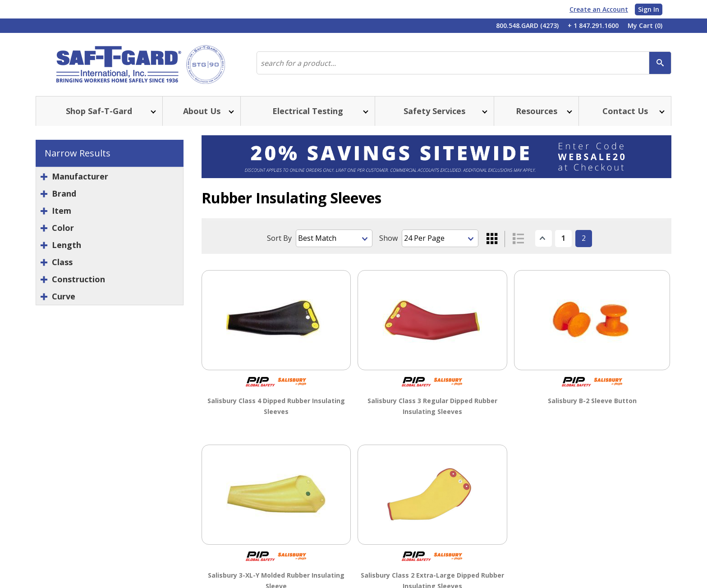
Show (388, 238)
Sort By (279, 238)
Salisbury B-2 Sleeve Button (592, 400)
